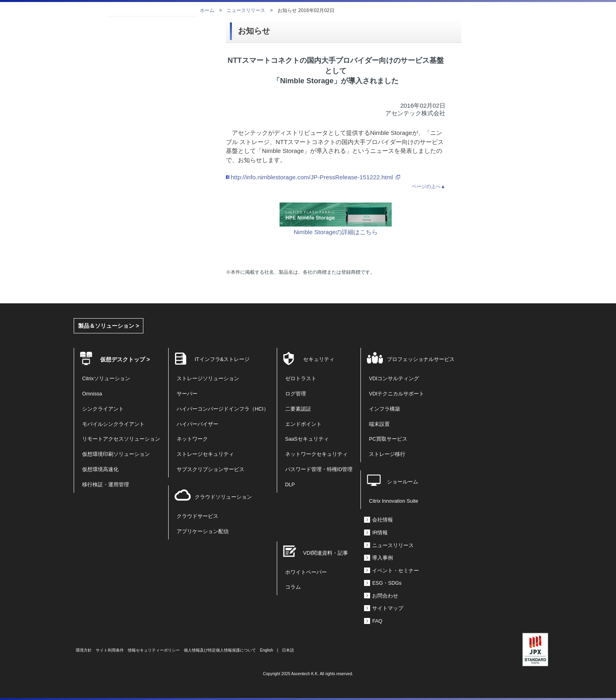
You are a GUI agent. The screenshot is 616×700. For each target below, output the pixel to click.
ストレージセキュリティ (205, 454)
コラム (293, 587)
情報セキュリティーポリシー (154, 650)
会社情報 (382, 520)
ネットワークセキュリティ (316, 454)
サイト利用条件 (110, 650)
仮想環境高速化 (100, 469)
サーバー (187, 394)
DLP (290, 485)
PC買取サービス (388, 439)
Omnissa (92, 394)
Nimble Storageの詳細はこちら (336, 228)
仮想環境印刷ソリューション (116, 454)
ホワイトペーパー (306, 572)
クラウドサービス (197, 516)
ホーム (207, 10)
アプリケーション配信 (203, 532)
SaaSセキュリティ (307, 439)
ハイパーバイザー (197, 424)
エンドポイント (303, 424)
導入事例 (382, 558)
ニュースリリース (246, 10)
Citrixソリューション (106, 379)
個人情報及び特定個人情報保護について (220, 650)
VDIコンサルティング (394, 379)
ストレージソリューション (208, 379)
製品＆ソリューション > (109, 326)
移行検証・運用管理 (106, 485)
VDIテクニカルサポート (397, 394)
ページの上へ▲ (429, 187)
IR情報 (380, 533)
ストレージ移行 (387, 454)
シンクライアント (103, 409)
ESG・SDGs (387, 583)
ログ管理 (296, 394)
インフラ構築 (384, 409)
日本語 (288, 650)
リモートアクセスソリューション (121, 439)
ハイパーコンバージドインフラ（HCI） (223, 409)
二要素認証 (298, 409)
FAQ (377, 621)
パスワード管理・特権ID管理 (319, 469)
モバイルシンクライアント (113, 424)
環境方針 (84, 650)
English (267, 650)
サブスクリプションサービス (210, 469)
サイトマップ (388, 608)
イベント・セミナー (396, 571)
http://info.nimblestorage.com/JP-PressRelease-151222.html (312, 177)
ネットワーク (192, 439)
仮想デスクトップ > (125, 359)
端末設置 (379, 424)
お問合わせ (385, 596)
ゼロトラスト (301, 379)
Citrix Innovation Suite (394, 501)
